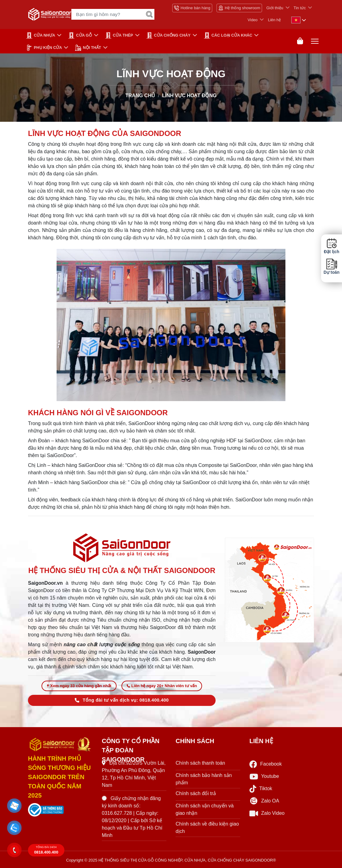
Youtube (264, 776)
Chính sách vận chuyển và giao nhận (205, 809)
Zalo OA (264, 801)
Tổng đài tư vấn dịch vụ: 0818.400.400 (122, 700)
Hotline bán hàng (192, 8)
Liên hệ (274, 20)
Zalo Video (267, 813)
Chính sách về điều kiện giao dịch (207, 828)
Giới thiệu (275, 8)
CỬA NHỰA (41, 35)
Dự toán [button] (332, 267)
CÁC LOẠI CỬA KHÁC (228, 35)
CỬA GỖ (80, 35)
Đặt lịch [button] (332, 246)
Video (253, 20)
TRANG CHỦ (140, 96)
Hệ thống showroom (239, 8)
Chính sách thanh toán (200, 763)
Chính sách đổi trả (196, 793)
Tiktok (261, 789)
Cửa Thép (119, 35)
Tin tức (300, 8)
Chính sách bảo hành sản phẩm (204, 779)
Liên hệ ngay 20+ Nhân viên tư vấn (162, 686)
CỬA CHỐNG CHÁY (169, 35)
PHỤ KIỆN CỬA (44, 48)
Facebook (266, 764)
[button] (15, 806)
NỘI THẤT (88, 48)
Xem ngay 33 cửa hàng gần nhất (79, 686)
